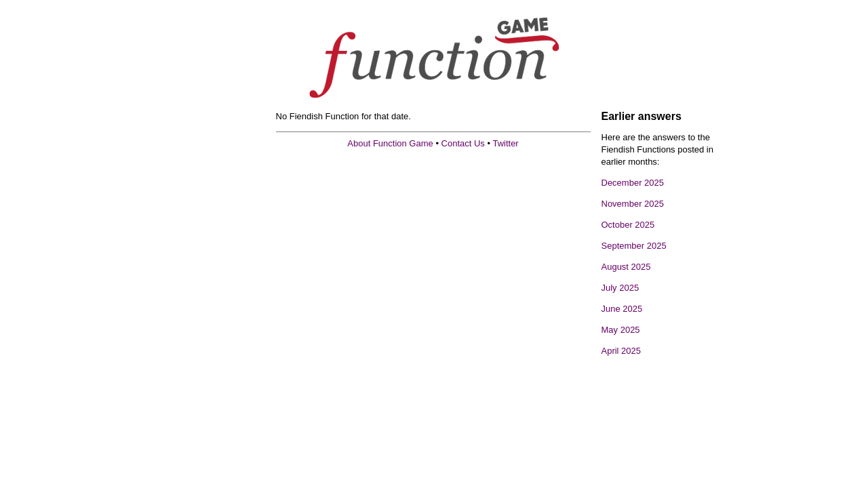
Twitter (505, 143)
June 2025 (622, 309)
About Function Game (390, 143)
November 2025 (633, 204)
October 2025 (628, 225)
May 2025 (621, 330)
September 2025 (634, 246)
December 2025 (633, 183)
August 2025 (626, 267)
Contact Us (463, 143)
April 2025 (622, 351)
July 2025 (620, 288)
